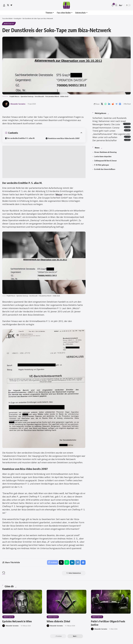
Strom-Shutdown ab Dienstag (105, 156)
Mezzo (59, 194)
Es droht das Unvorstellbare (105, 173)
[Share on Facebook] (53, 562)
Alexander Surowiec (18, 104)
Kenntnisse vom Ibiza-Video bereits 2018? (64, 138)
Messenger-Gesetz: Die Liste (107, 124)
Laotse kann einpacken (103, 160)
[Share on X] (102, 104)
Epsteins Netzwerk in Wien (17, 621)
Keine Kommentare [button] (74, 573)
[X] (8, 5)
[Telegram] (11, 5)
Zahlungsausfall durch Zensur (105, 164)
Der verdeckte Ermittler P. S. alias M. (21, 138)
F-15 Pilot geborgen (102, 168)
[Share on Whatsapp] (105, 104)
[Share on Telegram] (116, 104)
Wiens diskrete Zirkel (58, 621)
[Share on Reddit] (113, 104)
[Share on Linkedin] (109, 104)
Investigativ (9, 24)
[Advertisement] (44, 162)
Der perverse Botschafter (105, 144)
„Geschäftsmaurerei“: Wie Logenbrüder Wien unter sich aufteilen (107, 137)
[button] (4, 5)
